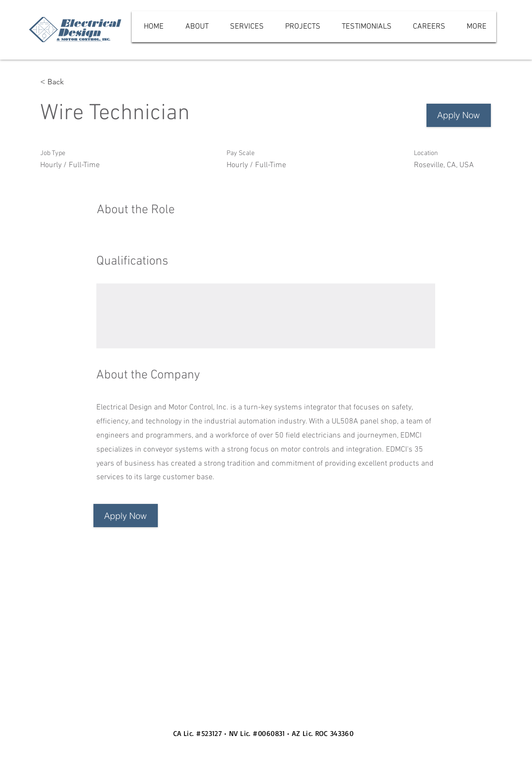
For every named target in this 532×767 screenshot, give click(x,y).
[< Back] (75, 82)
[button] (126, 516)
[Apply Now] (459, 115)
